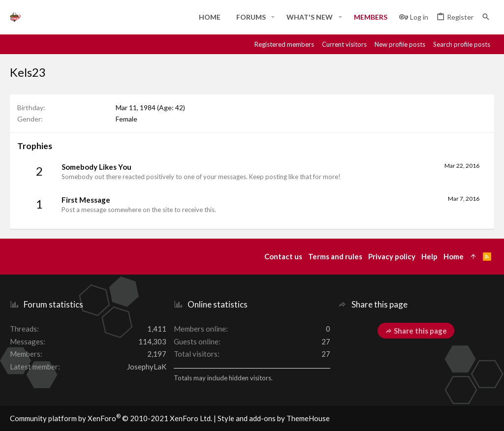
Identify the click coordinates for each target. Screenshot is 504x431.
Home (454, 256)
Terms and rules (335, 256)
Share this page (416, 331)
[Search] (486, 17)
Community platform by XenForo (111, 418)
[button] (273, 17)
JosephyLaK (147, 367)
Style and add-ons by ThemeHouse (274, 418)
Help (429, 256)
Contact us (283, 256)
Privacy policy (392, 256)
